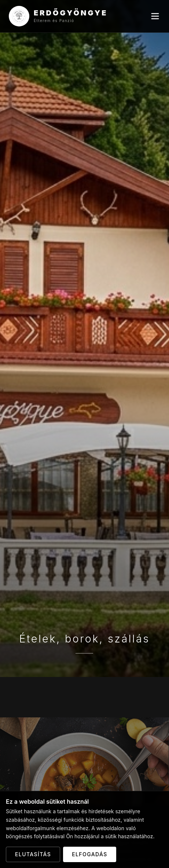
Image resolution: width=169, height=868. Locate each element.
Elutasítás (33, 854)
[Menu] (155, 16)
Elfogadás (89, 854)
